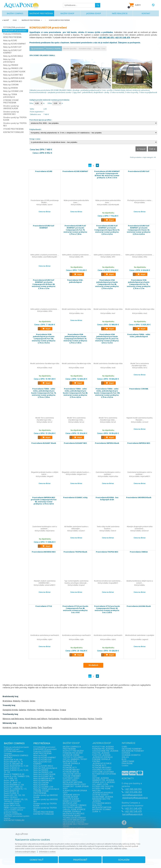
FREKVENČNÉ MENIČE (72, 816)
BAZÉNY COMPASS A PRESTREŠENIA (72, 748)
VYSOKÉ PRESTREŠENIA (13, 129)
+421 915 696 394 (133, 792)
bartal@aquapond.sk (132, 814)
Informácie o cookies (48, 851)
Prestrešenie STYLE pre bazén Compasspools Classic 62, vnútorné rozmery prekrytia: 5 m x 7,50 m (107, 610)
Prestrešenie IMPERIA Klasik (107, 443)
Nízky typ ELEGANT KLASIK (14, 72)
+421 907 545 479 (133, 811)
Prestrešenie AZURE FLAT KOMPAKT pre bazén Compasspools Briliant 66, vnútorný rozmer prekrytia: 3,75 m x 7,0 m (44, 285)
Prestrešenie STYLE (44, 606)
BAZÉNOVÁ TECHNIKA (102, 809)
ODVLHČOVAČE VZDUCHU (74, 822)
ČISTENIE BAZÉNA (70, 797)
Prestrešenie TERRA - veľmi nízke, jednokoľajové (139, 336)
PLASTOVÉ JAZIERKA (101, 755)
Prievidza (82, 719)
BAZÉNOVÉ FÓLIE (70, 761)
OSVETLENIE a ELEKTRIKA (103, 772)
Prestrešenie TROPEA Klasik (75, 552)
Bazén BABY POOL (12, 804)
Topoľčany (47, 727)
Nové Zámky (31, 727)
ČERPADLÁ (67, 766)
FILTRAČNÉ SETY (70, 768)
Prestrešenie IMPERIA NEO (139, 443)
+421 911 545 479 (133, 808)
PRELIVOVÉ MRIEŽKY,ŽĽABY (74, 820)
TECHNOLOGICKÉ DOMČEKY (74, 818)
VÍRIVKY (66, 826)
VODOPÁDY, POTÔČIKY (102, 770)
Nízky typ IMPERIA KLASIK (14, 78)
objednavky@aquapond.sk (135, 798)
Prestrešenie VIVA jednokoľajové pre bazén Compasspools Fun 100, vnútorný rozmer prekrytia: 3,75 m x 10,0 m (44, 339)
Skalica (55, 710)
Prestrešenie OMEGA (139, 552)
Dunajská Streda (10, 710)
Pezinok (25, 701)
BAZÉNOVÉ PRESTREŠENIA (31, 20)
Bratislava (7, 701)
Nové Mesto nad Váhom (36, 719)
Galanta (22, 710)
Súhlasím (123, 859)
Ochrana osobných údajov (26, 851)
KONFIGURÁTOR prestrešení (59, 20)
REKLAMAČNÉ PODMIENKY (133, 751)
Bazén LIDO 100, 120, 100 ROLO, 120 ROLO (14, 796)
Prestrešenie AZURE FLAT (139, 171)
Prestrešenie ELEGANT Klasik (44, 443)
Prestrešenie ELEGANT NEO (75, 443)
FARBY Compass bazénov (15, 808)
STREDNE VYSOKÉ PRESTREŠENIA (41, 792)
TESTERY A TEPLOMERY (73, 757)
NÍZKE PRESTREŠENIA (12, 37)
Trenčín (99, 719)
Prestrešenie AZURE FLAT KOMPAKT (44, 227)
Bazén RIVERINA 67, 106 (14, 785)
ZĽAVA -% (96, 812)
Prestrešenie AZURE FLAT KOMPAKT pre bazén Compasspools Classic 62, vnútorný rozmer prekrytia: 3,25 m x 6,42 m (139, 230)
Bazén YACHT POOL (12, 806)
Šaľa (40, 727)
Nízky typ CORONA (11, 85)
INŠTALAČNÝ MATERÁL (102, 807)
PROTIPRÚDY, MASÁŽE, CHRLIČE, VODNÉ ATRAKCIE (74, 808)
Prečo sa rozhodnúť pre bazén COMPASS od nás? (16, 748)
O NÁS (124, 747)
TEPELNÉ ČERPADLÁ (71, 763)
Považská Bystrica (69, 719)
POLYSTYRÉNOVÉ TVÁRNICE (75, 805)
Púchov (91, 719)
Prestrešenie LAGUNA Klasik (139, 606)
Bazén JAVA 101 (11, 781)
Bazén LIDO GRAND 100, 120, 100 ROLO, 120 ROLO (16, 800)
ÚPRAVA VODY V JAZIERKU (104, 782)
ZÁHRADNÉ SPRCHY (71, 795)
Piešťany (40, 710)
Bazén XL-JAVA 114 (12, 783)
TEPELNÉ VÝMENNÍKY (72, 776)
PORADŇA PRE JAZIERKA (103, 749)
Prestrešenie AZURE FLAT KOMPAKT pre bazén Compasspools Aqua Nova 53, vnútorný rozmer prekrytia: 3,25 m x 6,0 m (107, 230)
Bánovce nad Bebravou (13, 719)
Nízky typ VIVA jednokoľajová (45, 768)
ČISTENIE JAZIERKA (101, 778)
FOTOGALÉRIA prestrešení (14, 27)
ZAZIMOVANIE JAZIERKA (103, 797)
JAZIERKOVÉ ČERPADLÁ (102, 757)
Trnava (63, 710)
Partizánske (54, 719)
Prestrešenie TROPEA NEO (107, 552)
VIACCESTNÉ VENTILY (72, 774)
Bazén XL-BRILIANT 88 (13, 764)
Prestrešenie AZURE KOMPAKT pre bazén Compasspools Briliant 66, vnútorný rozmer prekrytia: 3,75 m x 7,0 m (107, 176)
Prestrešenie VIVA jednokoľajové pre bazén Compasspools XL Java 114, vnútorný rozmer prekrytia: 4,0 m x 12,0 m (107, 339)
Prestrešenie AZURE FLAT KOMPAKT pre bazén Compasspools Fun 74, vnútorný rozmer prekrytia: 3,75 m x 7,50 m (75, 230)
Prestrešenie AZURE (44, 171)
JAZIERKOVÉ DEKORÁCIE (103, 793)
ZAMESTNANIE (128, 761)
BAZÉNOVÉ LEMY (70, 803)
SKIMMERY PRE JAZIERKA (103, 780)
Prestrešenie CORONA (139, 389)
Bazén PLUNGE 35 (11, 793)
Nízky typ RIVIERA (11, 88)
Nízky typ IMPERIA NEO (13, 81)
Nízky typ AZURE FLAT (12, 47)
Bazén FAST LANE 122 (13, 787)
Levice (15, 727)
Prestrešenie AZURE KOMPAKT (75, 173)
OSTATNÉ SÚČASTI (100, 795)
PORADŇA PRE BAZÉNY (73, 753)
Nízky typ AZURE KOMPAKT (15, 44)
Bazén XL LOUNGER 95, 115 (15, 789)
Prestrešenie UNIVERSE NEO (44, 552)
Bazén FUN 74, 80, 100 (13, 760)
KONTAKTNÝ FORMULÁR (13, 132)
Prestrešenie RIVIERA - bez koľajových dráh (107, 499)
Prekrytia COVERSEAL (12, 34)
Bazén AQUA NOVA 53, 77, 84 (16, 766)
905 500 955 (136, 789)
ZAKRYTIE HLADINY (71, 799)
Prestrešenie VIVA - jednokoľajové (75, 281)
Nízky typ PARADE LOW (13, 68)
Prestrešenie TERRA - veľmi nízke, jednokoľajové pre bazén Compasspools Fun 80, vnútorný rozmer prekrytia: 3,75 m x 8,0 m (75, 393)
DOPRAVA (126, 753)
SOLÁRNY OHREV (70, 780)
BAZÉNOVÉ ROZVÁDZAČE (74, 814)
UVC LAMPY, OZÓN (100, 784)
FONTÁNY (96, 761)
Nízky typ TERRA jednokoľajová (46, 789)
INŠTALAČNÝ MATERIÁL (73, 782)
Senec (33, 701)
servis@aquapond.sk (132, 795)
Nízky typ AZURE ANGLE (13, 56)
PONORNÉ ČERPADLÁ (72, 812)
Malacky (17, 701)
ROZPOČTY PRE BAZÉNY (73, 751)
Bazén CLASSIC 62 (12, 768)
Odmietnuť (37, 859)
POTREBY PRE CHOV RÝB (103, 786)
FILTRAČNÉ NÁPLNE (71, 772)
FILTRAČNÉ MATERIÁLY (102, 768)
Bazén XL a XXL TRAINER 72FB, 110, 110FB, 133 (17, 777)
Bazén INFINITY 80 (11, 791)
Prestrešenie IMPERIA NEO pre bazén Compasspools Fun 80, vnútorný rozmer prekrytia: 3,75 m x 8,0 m (44, 501)
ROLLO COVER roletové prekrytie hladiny (13, 811)
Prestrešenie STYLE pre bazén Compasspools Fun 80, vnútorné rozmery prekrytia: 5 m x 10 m (75, 610)
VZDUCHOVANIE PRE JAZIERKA (105, 751)
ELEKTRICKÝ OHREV (71, 778)
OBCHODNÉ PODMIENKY (132, 749)
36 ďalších (93, 665)
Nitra (22, 727)
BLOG (124, 759)
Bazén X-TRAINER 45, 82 (14, 774)
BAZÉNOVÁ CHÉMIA (71, 755)
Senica (48, 710)
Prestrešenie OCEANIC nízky (75, 498)
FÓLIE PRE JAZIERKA (101, 753)
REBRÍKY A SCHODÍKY (72, 801)
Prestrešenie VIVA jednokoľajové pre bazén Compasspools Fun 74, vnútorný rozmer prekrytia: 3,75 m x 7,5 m (139, 285)
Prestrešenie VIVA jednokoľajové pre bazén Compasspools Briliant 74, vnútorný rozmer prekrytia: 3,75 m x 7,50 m (75, 339)
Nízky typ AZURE (10, 41)
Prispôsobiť (80, 859)
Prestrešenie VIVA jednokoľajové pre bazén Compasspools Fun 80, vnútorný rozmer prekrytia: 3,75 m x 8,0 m (107, 285)
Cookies (125, 766)
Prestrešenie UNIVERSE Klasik (139, 498)
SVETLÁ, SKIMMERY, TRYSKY (75, 759)
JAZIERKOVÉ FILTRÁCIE (102, 763)
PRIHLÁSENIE (127, 763)
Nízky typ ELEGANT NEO (13, 75)
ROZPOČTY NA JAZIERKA (103, 747)
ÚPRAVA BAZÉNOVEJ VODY (74, 784)
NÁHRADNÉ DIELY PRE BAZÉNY (76, 824)
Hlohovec (31, 710)
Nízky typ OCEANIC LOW (13, 91)
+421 (127, 789)
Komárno (7, 727)
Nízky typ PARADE (11, 65)
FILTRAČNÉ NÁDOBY (71, 770)
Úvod (15, 20)
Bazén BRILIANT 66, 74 (13, 762)
